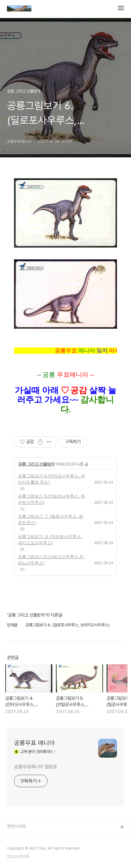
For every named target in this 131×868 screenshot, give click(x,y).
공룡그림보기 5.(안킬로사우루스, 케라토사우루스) (51, 499)
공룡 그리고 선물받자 (36, 464)
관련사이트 (17, 826)
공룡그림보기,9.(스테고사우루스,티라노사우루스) (51, 560)
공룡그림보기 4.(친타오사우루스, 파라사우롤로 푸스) (51, 479)
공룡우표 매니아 (34, 743)
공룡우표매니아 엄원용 (35, 767)
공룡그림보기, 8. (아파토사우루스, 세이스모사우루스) (50, 540)
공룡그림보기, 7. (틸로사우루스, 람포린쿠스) (50, 519)
